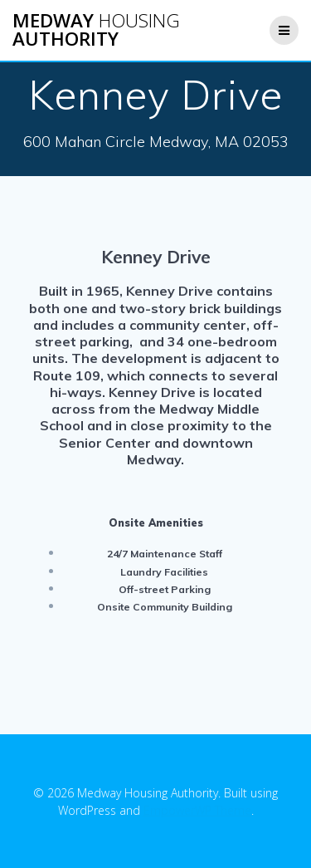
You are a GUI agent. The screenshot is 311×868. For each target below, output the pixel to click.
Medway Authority (96, 30)
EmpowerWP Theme (197, 810)
